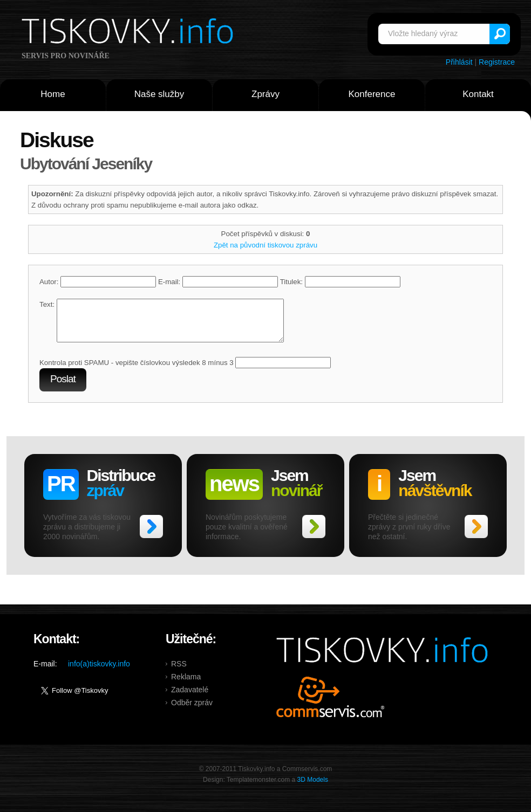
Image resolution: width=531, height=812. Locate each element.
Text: (47, 304)
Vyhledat (500, 34)
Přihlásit (459, 62)
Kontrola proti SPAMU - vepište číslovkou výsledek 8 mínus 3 (137, 371)
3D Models (313, 788)
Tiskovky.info (130, 33)
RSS (179, 672)
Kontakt (478, 94)
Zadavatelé (190, 698)
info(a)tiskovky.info (99, 672)
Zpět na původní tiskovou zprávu (265, 245)
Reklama (186, 685)
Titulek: (340, 282)
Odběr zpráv (192, 711)
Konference (372, 94)
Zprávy (265, 94)
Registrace (497, 62)
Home (53, 94)
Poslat (63, 387)
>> (151, 535)
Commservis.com (331, 705)
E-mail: (218, 282)
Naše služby (159, 94)
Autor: (98, 282)
